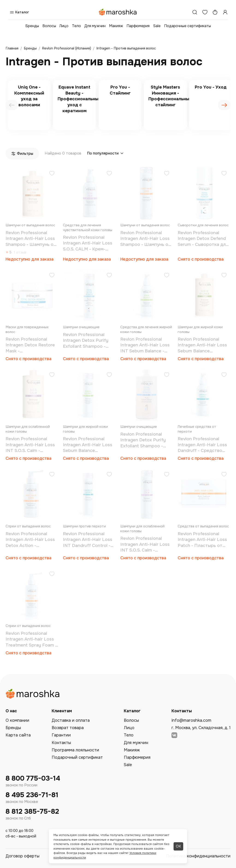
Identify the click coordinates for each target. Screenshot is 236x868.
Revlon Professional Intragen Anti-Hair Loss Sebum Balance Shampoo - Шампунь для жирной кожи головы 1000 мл (204, 345)
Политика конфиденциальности (198, 856)
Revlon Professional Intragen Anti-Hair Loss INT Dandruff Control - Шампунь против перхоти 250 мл (88, 540)
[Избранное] (205, 12)
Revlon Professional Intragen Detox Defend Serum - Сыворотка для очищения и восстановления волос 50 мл (203, 239)
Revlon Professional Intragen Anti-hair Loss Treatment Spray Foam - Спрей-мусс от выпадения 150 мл (31, 640)
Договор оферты (22, 856)
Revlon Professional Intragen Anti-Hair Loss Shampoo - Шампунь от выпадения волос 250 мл (146, 239)
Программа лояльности (75, 750)
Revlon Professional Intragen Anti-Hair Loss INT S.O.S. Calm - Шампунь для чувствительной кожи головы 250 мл (145, 545)
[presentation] (12, 105)
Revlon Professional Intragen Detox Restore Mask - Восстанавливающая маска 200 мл (30, 345)
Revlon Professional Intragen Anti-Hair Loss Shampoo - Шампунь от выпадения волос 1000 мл (31, 239)
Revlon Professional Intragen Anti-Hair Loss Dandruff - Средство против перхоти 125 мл (202, 445)
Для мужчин (95, 26)
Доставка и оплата (71, 720)
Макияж (116, 26)
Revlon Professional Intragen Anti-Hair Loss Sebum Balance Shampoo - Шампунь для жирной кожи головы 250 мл (89, 445)
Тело (76, 26)
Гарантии (61, 735)
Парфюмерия (138, 26)
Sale (157, 26)
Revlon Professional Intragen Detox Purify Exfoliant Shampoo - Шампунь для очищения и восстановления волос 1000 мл (146, 440)
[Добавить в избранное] (52, 174)
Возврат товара (68, 728)
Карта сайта (18, 735)
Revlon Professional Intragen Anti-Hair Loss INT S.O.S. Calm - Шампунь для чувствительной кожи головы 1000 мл (30, 445)
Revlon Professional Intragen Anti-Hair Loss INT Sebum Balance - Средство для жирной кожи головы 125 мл (145, 345)
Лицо (64, 26)
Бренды (32, 26)
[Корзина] (215, 12)
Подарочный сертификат (77, 757)
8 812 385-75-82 (32, 812)
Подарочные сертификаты (187, 26)
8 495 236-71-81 (32, 795)
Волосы (49, 26)
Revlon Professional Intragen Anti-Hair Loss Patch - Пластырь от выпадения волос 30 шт (203, 540)
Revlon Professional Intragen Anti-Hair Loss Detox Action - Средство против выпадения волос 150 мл (32, 540)
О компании (17, 720)
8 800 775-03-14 (33, 778)
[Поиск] (195, 12)
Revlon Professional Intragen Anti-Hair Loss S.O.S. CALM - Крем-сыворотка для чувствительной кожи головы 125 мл (88, 243)
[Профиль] (225, 12)
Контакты (61, 743)
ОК (178, 846)
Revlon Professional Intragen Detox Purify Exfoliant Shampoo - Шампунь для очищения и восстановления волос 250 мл (88, 341)
